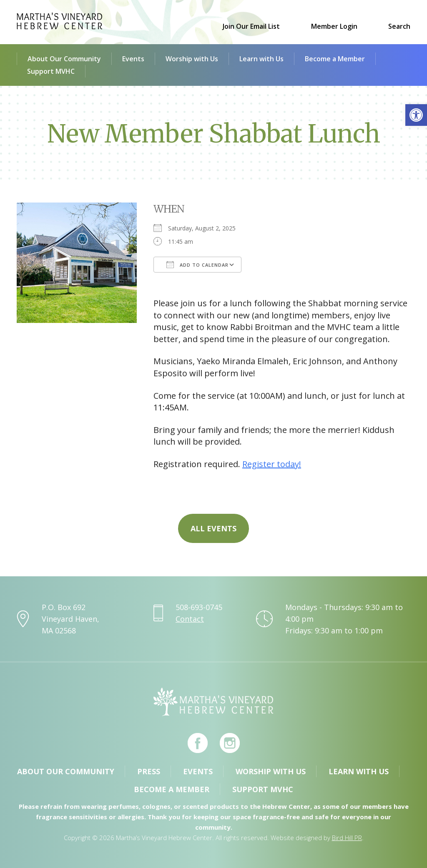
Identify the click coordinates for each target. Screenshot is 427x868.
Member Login (334, 26)
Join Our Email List (251, 26)
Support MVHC (51, 71)
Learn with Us (261, 59)
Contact (190, 619)
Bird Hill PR (347, 838)
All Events (213, 528)
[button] (416, 115)
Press (149, 771)
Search (399, 26)
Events (133, 59)
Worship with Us (192, 59)
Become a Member (335, 59)
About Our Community (64, 59)
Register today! (272, 464)
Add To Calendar (197, 265)
